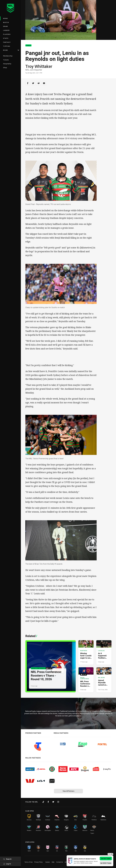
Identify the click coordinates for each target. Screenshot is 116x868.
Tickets (6, 60)
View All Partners (68, 791)
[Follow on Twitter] (53, 802)
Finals (28, 45)
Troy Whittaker (39, 66)
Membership (8, 56)
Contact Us (60, 862)
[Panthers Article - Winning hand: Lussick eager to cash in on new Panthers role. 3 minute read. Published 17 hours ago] (86, 652)
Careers (48, 862)
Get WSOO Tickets (106, 863)
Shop (5, 68)
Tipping (7, 46)
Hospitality (7, 64)
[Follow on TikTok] (43, 802)
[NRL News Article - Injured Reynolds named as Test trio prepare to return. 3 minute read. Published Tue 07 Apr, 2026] (104, 680)
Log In (7, 864)
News (6, 18)
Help (53, 862)
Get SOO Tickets (106, 858)
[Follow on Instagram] (58, 802)
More (11, 50)
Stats (6, 38)
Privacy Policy (38, 862)
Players (7, 34)
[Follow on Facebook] (48, 802)
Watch (6, 22)
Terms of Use (28, 862)
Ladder (6, 30)
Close (110, 854)
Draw (6, 26)
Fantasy (7, 42)
